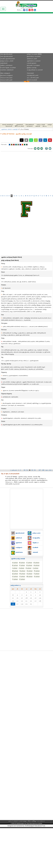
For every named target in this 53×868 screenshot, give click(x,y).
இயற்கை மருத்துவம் (7, 75)
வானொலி (30, 126)
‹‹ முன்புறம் (14, 470)
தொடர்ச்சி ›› (49, 470)
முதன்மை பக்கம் (6, 129)
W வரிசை (30, 577)
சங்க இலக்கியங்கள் (6, 54)
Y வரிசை (15, 579)
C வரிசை (29, 563)
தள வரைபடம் (41, 821)
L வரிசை (36, 568)
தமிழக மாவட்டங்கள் (7, 61)
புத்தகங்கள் (19, 125)
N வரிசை (22, 571)
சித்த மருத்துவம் (5, 73)
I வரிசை (15, 568)
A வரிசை (15, 563)
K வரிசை (28, 568)
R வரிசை (22, 574)
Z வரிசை (22, 579)
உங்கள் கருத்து (23, 821)
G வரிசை (29, 565)
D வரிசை (36, 563)
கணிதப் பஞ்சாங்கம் (6, 65)
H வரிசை (36, 565)
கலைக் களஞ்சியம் (8, 125)
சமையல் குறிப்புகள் (6, 80)
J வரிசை (22, 568)
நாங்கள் (15, 821)
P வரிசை (37, 571)
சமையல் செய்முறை (6, 78)
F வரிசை (22, 565)
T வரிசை (36, 574)
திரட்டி (45, 126)
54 (35, 470)
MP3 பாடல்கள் (19, 126)
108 (43, 470)
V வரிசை (22, 577)
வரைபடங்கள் (41, 125)
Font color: (4, 144)
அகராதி (38, 126)
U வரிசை (15, 577)
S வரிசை (29, 574)
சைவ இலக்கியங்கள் (7, 56)
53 (32, 470)
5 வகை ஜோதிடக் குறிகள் (8, 68)
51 (27, 470)
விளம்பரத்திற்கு (32, 821)
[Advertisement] (20, 34)
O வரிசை (30, 571)
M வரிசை (15, 571)
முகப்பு (10, 821)
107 (40, 470)
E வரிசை (15, 565)
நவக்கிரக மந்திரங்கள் (7, 70)
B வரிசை (22, 563)
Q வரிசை (15, 574)
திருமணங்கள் (30, 125)
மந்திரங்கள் (4, 63)
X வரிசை (37, 577)
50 (25, 470)
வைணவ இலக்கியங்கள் (8, 59)
